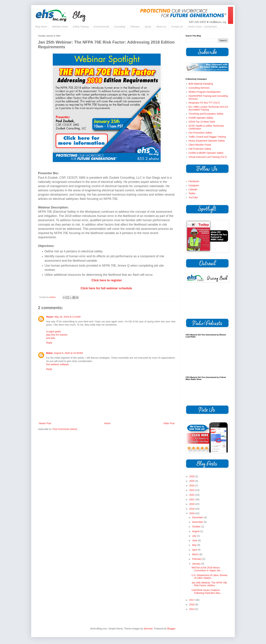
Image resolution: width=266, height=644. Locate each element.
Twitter (192, 193)
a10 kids (51, 338)
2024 (192, 486)
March (196, 554)
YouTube (193, 197)
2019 (192, 509)
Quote (148, 27)
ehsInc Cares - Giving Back (202, 27)
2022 (192, 495)
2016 (192, 605)
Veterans (135, 27)
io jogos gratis (53, 331)
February (197, 559)
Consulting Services (199, 88)
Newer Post (45, 423)
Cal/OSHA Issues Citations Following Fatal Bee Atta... (207, 592)
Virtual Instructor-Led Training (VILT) (208, 157)
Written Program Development (205, 92)
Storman (148, 629)
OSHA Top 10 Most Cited (202, 122)
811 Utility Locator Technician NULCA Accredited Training (208, 108)
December (198, 517)
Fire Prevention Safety (200, 133)
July (194, 536)
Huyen (50, 317)
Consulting (120, 27)
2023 (192, 490)
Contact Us (177, 27)
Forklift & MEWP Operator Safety (206, 153)
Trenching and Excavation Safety (206, 114)
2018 (192, 513)
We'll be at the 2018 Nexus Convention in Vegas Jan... (207, 569)
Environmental (101, 27)
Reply (49, 343)
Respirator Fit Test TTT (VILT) (204, 103)
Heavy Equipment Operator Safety (207, 141)
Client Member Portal (200, 145)
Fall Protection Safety (200, 149)
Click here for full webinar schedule (106, 288)
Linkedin (193, 189)
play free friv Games (57, 335)
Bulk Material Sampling (201, 84)
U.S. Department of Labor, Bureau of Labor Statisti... (210, 577)
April (195, 550)
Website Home (60, 27)
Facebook (194, 181)
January (197, 564)
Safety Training (81, 27)
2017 (192, 600)
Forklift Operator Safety (201, 118)
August (196, 531)
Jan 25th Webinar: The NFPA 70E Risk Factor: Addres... (209, 584)
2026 (192, 476)
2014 (192, 609)
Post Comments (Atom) (65, 429)
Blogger (171, 629)
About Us (161, 27)
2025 (192, 481)
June (195, 540)
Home (107, 423)
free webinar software (58, 364)
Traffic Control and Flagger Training (207, 137)
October (197, 527)
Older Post (169, 423)
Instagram (194, 185)
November (198, 522)
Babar (50, 353)
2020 (192, 504)
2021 (192, 499)
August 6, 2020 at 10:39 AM (68, 353)
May (195, 545)
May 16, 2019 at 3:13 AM (68, 317)
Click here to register (107, 280)
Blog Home (41, 27)
